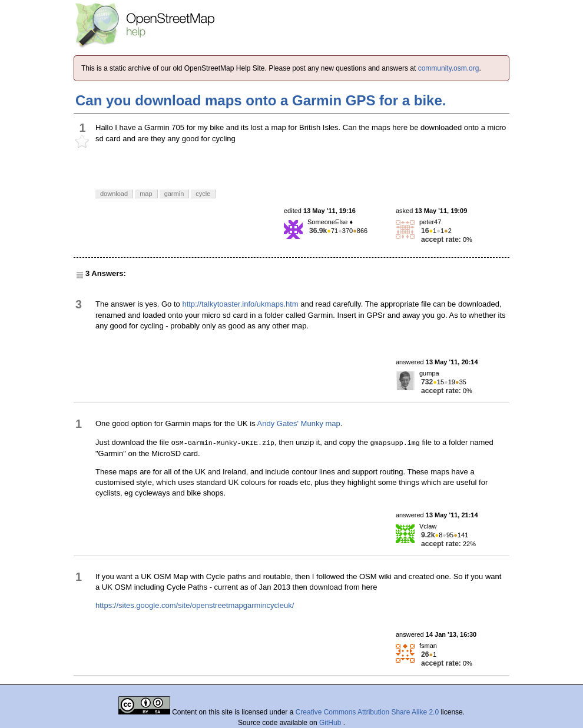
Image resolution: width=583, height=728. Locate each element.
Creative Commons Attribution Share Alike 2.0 (367, 712)
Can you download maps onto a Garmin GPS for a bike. (261, 100)
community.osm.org (449, 68)
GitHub (331, 723)
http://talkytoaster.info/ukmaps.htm (240, 304)
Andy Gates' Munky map (299, 423)
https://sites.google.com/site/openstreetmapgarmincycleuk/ (195, 605)
